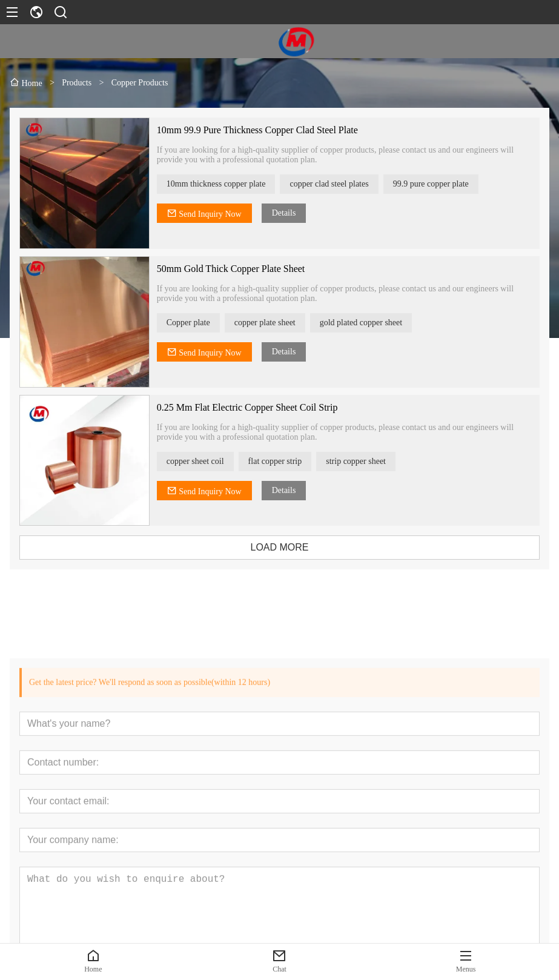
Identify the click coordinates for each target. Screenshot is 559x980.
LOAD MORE (288, 547)
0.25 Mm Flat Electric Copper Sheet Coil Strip (256, 407)
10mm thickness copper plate (225, 184)
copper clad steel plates (338, 184)
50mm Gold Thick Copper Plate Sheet (240, 269)
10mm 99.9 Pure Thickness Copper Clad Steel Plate (266, 130)
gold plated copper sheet (369, 323)
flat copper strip (284, 461)
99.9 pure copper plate (439, 184)
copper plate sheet (273, 323)
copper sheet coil (204, 461)
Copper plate (197, 323)
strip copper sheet (365, 461)
